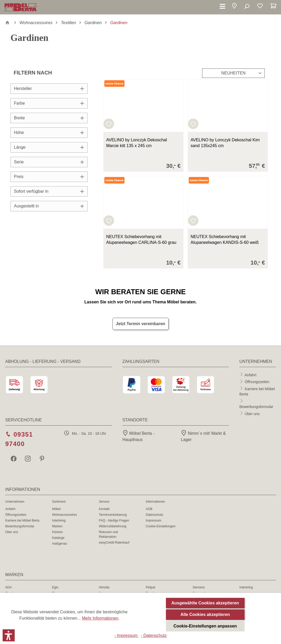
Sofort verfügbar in (49, 191)
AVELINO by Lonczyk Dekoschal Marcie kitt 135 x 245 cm (137, 143)
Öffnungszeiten (257, 382)
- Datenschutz (154, 635)
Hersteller (49, 88)
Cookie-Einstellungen (161, 526)
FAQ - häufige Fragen (114, 520)
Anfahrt (250, 375)
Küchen (58, 532)
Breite (49, 118)
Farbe (49, 103)
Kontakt (104, 509)
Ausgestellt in (49, 206)
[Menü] (222, 7)
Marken (57, 526)
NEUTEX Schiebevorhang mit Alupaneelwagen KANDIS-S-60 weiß (225, 240)
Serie (49, 162)
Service (104, 502)
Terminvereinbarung (113, 515)
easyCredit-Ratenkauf (114, 543)
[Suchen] (247, 7)
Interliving (59, 520)
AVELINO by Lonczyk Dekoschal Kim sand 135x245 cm (225, 143)
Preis (49, 177)
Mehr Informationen (100, 618)
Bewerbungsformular (256, 407)
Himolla (104, 587)
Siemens (199, 587)
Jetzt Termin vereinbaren (140, 324)
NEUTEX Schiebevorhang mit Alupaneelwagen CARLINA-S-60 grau (141, 240)
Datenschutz (155, 515)
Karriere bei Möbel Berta (22, 520)
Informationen (155, 502)
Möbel (56, 509)
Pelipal (150, 587)
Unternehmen (15, 502)
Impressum (153, 520)
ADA (9, 587)
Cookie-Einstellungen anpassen (205, 626)
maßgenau (60, 544)
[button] (234, 7)
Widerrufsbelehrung (113, 526)
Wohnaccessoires (65, 515)
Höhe (49, 133)
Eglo (55, 587)
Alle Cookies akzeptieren (205, 615)
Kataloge (58, 538)
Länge (49, 147)
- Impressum (126, 635)
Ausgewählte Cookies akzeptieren (205, 603)
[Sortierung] (233, 73)
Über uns (252, 414)
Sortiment (59, 502)
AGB (149, 509)
